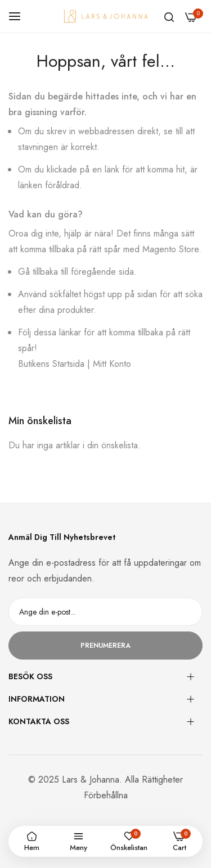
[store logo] (106, 16)
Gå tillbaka (38, 272)
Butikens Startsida (51, 364)
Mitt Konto (112, 364)
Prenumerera (105, 646)
